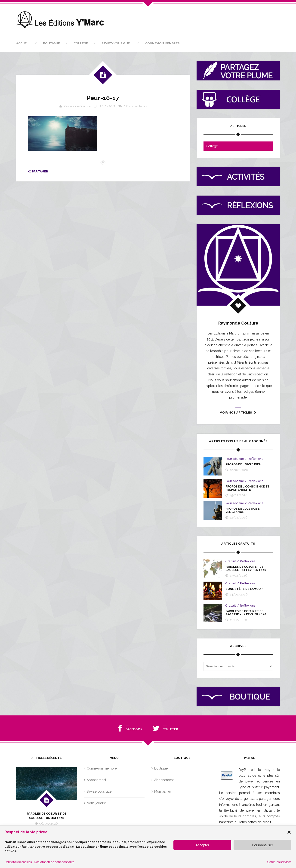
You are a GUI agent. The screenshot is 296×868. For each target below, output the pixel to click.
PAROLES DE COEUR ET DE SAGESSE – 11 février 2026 (246, 613)
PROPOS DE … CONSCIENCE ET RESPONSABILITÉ (247, 488)
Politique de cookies (18, 862)
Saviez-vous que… (117, 43)
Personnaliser (262, 845)
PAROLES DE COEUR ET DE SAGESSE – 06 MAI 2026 (47, 816)
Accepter (202, 845)
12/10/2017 (107, 106)
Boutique (51, 43)
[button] (289, 832)
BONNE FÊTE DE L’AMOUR (244, 589)
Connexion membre (102, 768)
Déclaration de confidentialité (54, 862)
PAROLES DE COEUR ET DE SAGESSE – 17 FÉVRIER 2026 (246, 568)
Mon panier (163, 791)
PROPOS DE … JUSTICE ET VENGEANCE (244, 510)
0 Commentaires (135, 106)
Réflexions (256, 459)
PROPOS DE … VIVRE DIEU (243, 464)
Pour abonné (235, 459)
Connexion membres (162, 43)
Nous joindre (96, 803)
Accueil (23, 43)
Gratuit (231, 561)
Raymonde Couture (77, 106)
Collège (81, 43)
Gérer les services (279, 862)
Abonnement (96, 780)
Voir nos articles (238, 413)
